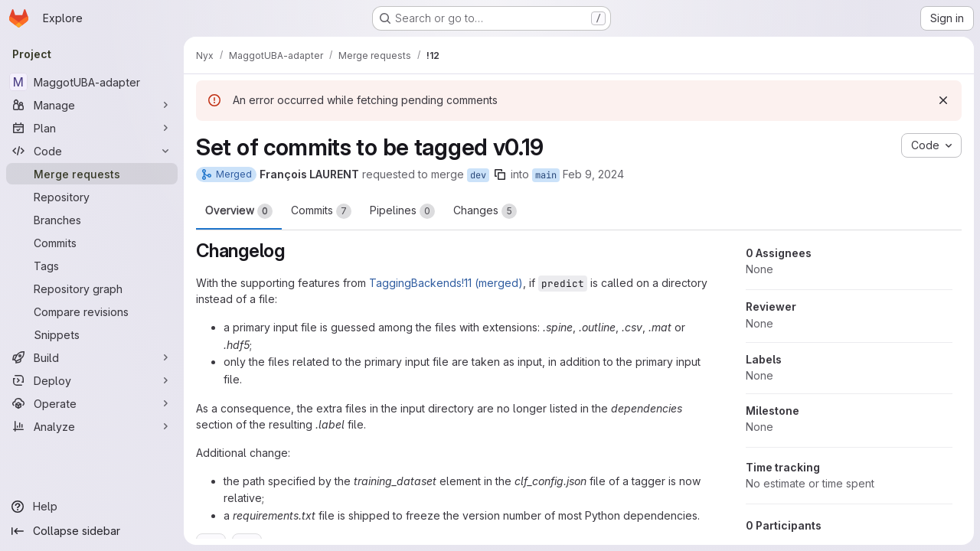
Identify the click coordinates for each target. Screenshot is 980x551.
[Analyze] (92, 426)
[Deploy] (92, 380)
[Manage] (92, 105)
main (546, 175)
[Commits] (92, 243)
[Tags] (92, 266)
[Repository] (92, 197)
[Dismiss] (943, 100)
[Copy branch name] (500, 174)
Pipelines (402, 211)
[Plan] (92, 128)
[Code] (92, 151)
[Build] (92, 357)
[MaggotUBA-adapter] (92, 82)
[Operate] (92, 403)
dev (478, 175)
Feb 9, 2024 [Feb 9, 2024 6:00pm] (593, 174)
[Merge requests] (92, 174)
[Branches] (92, 220)
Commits (321, 211)
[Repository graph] (92, 289)
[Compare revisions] (92, 311)
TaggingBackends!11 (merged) (446, 283)
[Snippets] (92, 334)
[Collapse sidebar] (92, 531)
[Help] (92, 507)
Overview (239, 211)
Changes (485, 211)
